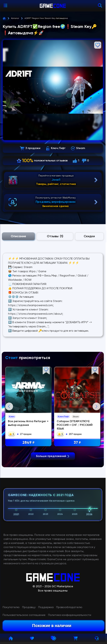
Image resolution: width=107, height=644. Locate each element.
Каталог (15, 18)
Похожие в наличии (52, 626)
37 (77, 443)
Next (96, 446)
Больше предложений (53, 536)
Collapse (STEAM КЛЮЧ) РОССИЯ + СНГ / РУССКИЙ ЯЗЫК (75, 425)
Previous (9, 446)
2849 (28, 443)
